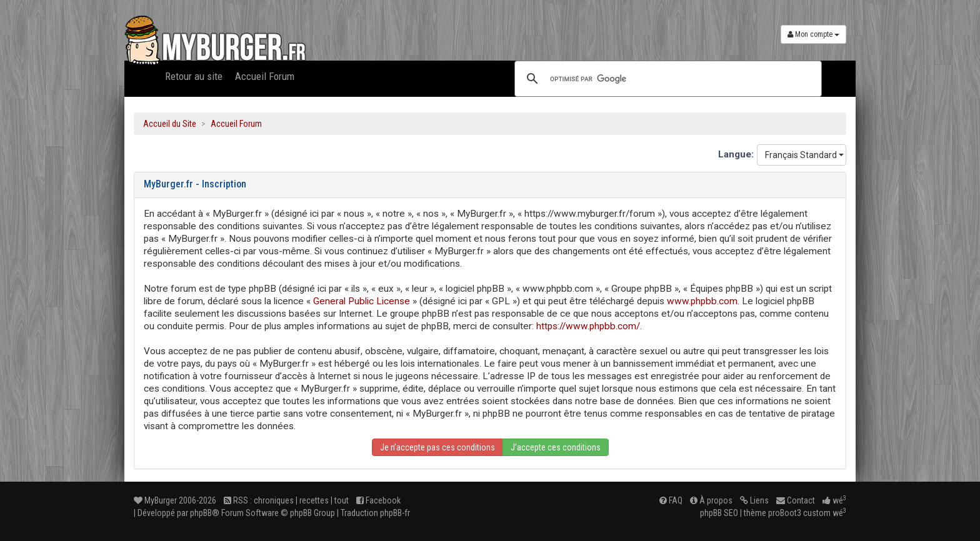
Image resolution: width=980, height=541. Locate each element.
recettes (314, 500)
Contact (796, 500)
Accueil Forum (265, 76)
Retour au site (194, 76)
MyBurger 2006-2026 (175, 500)
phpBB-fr (395, 513)
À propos (711, 500)
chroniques (274, 500)
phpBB (201, 513)
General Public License (362, 301)
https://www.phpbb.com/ (588, 326)
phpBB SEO (719, 513)
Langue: (736, 154)
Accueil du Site (170, 124)
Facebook (378, 500)
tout (342, 500)
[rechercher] (666, 79)
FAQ (671, 500)
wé (834, 500)
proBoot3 (785, 513)
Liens (754, 500)
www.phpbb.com (702, 301)
